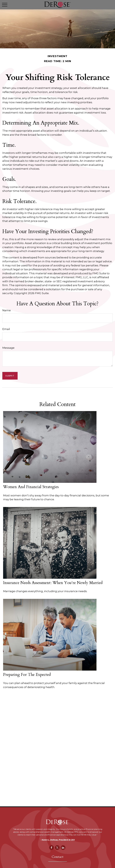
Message (8, 348)
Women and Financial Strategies (31, 487)
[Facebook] (52, 848)
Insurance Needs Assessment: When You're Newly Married (53, 583)
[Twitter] (57, 848)
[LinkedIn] (63, 848)
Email (6, 329)
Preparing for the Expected (27, 675)
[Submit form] (10, 376)
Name (7, 310)
